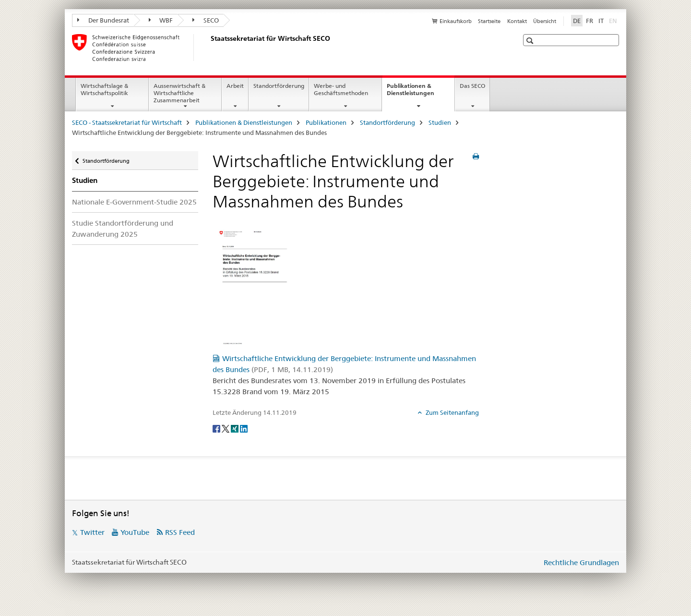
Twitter (92, 532)
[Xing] (235, 428)
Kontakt (517, 21)
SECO (206, 20)
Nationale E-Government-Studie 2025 (134, 202)
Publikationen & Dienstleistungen (421, 93)
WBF (161, 20)
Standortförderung (279, 86)
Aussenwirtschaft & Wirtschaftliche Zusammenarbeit (179, 93)
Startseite (489, 21)
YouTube (135, 532)
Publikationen (326, 122)
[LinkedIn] (244, 428)
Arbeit (235, 86)
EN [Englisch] (614, 20)
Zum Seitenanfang (452, 412)
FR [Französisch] (590, 21)
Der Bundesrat (103, 20)
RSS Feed (180, 532)
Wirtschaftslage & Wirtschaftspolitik (104, 89)
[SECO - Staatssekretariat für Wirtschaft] (209, 48)
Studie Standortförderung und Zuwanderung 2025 (123, 229)
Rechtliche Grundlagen (581, 562)
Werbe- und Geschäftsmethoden (341, 89)
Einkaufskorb (456, 21)
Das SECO (472, 86)
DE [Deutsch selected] (577, 21)
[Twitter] (226, 428)
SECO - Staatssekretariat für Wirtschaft (127, 122)
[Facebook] (217, 428)
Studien (440, 122)
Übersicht (545, 21)
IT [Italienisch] (601, 21)
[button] (531, 41)
